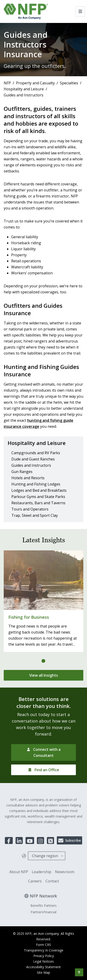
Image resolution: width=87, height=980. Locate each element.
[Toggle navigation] (80, 12)
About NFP (19, 872)
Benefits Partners (43, 905)
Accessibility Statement (43, 967)
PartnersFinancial (43, 912)
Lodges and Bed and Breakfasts (39, 490)
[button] (79, 972)
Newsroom (65, 872)
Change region (45, 856)
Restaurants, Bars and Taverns (38, 503)
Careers (35, 881)
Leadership (42, 872)
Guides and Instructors (31, 465)
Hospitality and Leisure (24, 89)
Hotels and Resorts (28, 478)
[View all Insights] (43, 675)
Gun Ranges (22, 472)
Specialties (69, 83)
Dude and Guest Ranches (33, 459)
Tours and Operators (30, 509)
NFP (7, 83)
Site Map (43, 972)
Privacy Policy (44, 956)
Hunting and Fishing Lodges (36, 484)
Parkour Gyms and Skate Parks (38, 497)
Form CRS (43, 945)
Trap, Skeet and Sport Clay (35, 515)
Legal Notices (43, 961)
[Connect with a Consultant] (43, 752)
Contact (52, 881)
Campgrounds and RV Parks (36, 453)
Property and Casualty (35, 83)
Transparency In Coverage (44, 950)
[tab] (44, 661)
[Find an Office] (43, 770)
